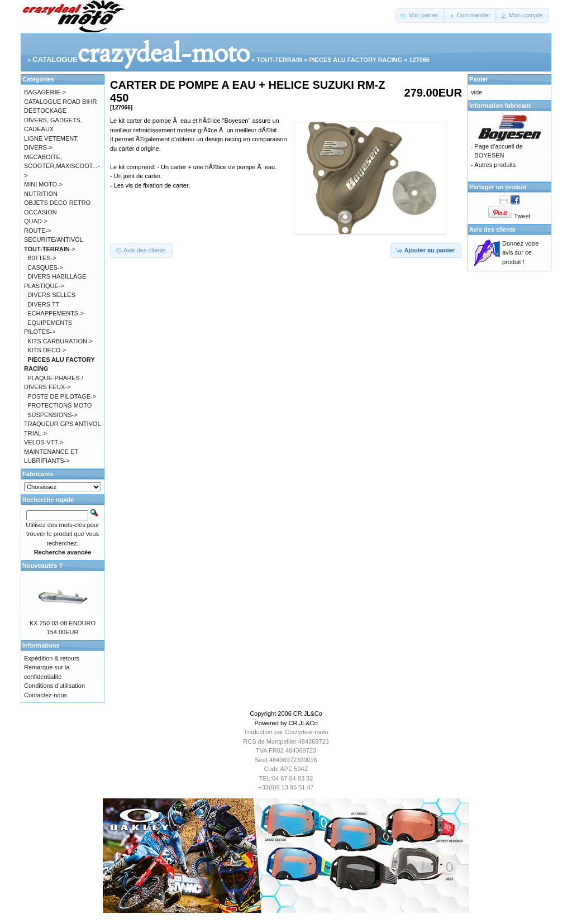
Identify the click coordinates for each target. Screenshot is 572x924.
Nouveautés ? (42, 566)
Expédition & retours (52, 658)
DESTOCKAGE (45, 111)
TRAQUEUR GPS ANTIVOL (63, 424)
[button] (420, 16)
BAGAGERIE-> (45, 92)
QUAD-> (36, 221)
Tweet (522, 216)
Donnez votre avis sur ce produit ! (520, 253)
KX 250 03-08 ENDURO (63, 623)
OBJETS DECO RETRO (57, 203)
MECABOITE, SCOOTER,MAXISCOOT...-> (62, 166)
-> (50, 249)
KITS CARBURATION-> (60, 341)
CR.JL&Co (308, 714)
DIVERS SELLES (51, 295)
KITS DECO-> (47, 350)
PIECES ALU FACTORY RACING (356, 60)
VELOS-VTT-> (44, 442)
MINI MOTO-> (43, 184)
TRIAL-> (35, 433)
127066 (419, 60)
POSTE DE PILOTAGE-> (62, 396)
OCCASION (40, 212)
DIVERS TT (43, 304)
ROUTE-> (38, 231)
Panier (479, 79)
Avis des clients (492, 229)
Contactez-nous (46, 695)
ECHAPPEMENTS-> (56, 313)
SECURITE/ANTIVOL (54, 240)
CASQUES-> (45, 267)
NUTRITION (41, 194)
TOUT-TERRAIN (279, 60)
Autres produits (495, 165)
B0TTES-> (42, 258)
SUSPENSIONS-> (53, 415)
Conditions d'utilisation (54, 686)
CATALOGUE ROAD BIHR (60, 102)
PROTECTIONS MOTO (59, 405)
